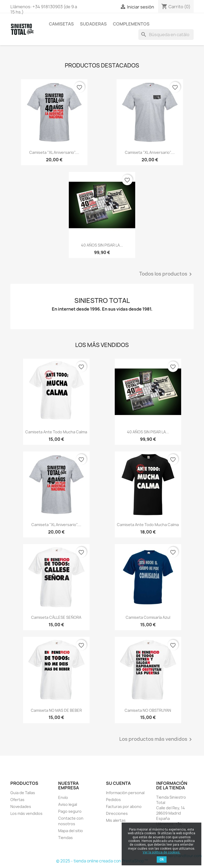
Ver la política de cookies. (161, 852)
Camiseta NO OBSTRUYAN (148, 710)
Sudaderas (93, 24)
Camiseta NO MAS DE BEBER (56, 710)
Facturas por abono (124, 806)
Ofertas (17, 800)
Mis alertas (116, 820)
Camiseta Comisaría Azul (148, 617)
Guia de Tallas (23, 793)
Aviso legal (68, 804)
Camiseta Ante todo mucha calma (56, 432)
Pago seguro (70, 811)
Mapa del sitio (71, 831)
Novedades (21, 806)
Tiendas (65, 838)
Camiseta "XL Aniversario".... (54, 152)
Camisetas (61, 24)
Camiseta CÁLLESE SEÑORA (56, 617)
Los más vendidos (26, 813)
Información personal (125, 793)
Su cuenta (118, 783)
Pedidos (113, 800)
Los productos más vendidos (156, 739)
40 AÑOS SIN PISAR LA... (102, 245)
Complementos (131, 24)
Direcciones (117, 813)
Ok (162, 859)
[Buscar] (166, 35)
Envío (63, 797)
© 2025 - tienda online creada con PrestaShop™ (102, 861)
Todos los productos (166, 274)
